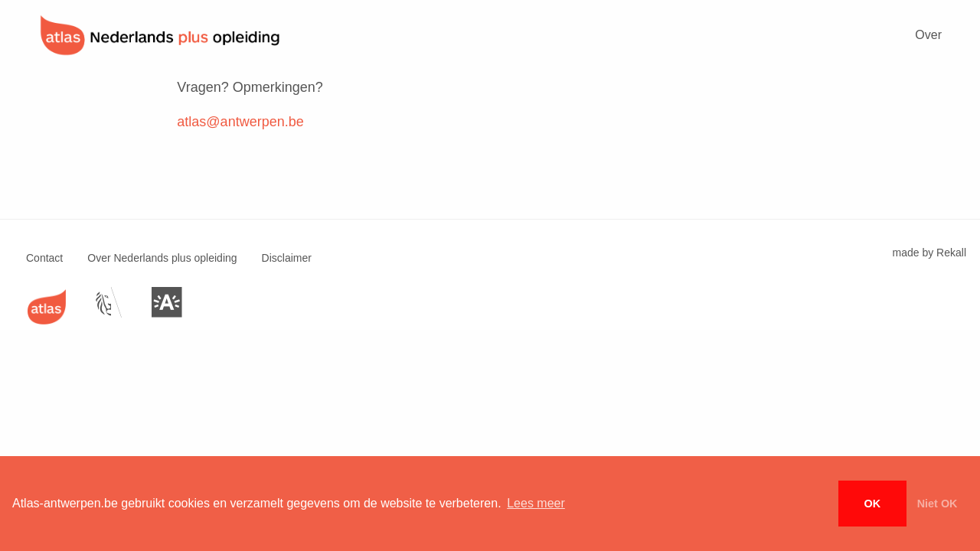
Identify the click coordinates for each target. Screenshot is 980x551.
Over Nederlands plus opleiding (162, 258)
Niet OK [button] (938, 504)
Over (928, 35)
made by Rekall (930, 253)
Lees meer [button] (536, 503)
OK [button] (873, 504)
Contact (44, 258)
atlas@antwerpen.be (240, 122)
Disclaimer (287, 258)
